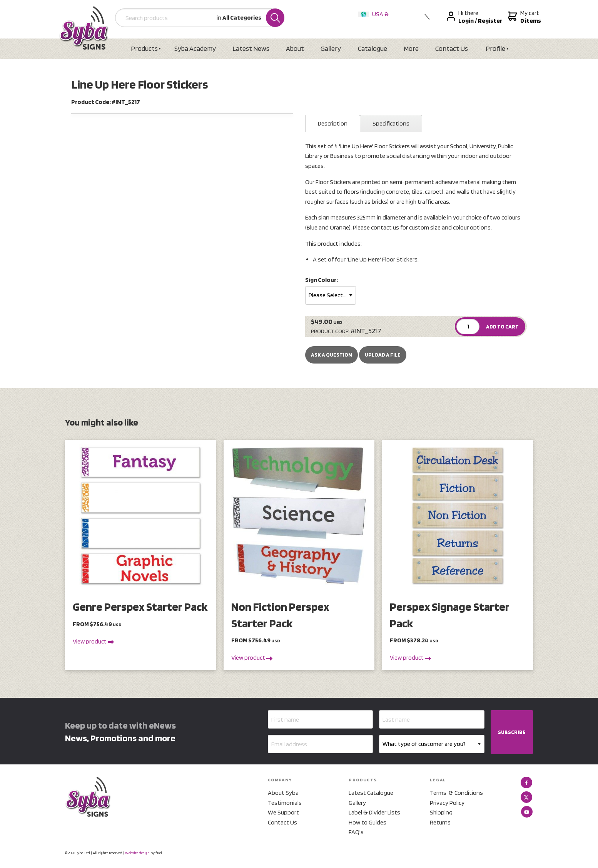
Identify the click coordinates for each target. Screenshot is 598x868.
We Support (283, 812)
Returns (440, 822)
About (295, 48)
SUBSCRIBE (512, 732)
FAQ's (356, 832)
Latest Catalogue (371, 793)
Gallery (331, 48)
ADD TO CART (502, 327)
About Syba (283, 793)
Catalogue (372, 48)
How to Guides (367, 822)
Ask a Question (332, 355)
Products (144, 48)
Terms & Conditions (456, 793)
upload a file (383, 355)
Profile (495, 48)
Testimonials (285, 803)
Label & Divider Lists (374, 812)
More (411, 48)
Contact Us (452, 48)
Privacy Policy (447, 803)
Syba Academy (195, 48)
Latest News (251, 48)
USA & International (375, 19)
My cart (524, 17)
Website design (137, 853)
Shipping (441, 812)
